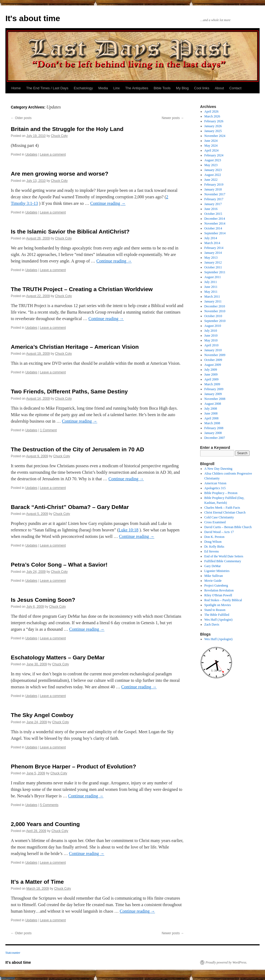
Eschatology (83, 88)
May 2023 (211, 165)
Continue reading (108, 203)
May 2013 (211, 258)
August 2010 (213, 326)
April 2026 (211, 111)
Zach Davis (212, 624)
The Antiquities (137, 88)
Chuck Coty (59, 136)
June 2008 (211, 413)
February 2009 (214, 389)
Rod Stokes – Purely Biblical (223, 600)
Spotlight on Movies (218, 605)
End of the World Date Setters (224, 556)
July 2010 (211, 331)
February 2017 (214, 199)
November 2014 (215, 223)
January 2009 (213, 394)
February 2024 (214, 155)
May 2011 (211, 292)
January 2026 (213, 126)
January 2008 (213, 433)
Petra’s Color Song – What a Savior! (59, 565)
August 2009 (213, 365)
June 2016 (211, 209)
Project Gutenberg (216, 586)
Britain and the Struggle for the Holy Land (67, 129)
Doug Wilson (213, 542)
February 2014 (214, 248)
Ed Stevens (212, 551)
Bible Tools (162, 88)
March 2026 (212, 116)
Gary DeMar (213, 566)
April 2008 (211, 418)
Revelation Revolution (219, 590)
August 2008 (213, 404)
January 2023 (213, 170)
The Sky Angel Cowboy (42, 715)
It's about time (33, 18)
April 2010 (211, 345)
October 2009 (213, 360)
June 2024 (211, 141)
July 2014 (211, 238)
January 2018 (213, 189)
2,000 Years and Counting (45, 824)
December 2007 (215, 438)
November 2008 (215, 399)
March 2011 (212, 297)
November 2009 (215, 355)
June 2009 (211, 374)
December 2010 (215, 306)
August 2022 (213, 175)
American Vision (215, 483)
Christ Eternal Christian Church (225, 512)
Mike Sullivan (214, 576)
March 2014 (212, 243)
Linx (117, 88)
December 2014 (215, 219)
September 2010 (215, 321)
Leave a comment (53, 154)
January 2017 (213, 204)
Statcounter (13, 953)
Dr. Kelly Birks (214, 547)
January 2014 (213, 253)
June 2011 (211, 287)
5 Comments (49, 805)
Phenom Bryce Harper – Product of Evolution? (73, 766)
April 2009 (211, 379)
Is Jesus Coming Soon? (43, 600)
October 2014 (213, 228)
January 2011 (213, 301)
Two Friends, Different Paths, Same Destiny (69, 391)
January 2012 (213, 262)
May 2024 (211, 146)
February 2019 (214, 185)
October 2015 (213, 214)
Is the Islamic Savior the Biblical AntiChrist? (70, 231)
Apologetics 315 (215, 488)
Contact (235, 88)
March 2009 (212, 384)
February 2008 (214, 428)
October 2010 (213, 316)
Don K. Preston (214, 537)
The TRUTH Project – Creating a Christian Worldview (82, 289)
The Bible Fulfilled (217, 615)
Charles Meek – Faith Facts (222, 508)
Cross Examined (215, 522)
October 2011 (213, 267)
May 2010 (211, 340)
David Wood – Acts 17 (219, 532)
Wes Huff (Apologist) (218, 620)
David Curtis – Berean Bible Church (228, 527)
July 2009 (211, 370)
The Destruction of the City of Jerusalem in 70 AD (77, 449)
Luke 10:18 (128, 530)
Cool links (202, 88)
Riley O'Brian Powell (218, 595)
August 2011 (213, 277)
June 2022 (211, 180)
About (219, 88)
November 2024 (215, 136)
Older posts (21, 118)
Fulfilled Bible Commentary (223, 561)
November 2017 (215, 194)
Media (103, 88)
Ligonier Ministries (217, 571)
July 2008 (211, 409)
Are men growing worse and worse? (60, 174)
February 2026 (214, 121)
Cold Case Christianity (219, 517)
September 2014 (215, 233)
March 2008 (212, 423)
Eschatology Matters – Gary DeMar (58, 657)
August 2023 (213, 160)
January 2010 (213, 350)
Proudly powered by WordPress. (226, 962)
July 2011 (211, 282)
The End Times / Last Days (47, 88)
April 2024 (211, 150)
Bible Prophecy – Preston (221, 493)
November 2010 (215, 311)
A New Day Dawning (218, 469)
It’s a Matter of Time (37, 882)
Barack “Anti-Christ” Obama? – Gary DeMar (70, 507)
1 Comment (48, 430)
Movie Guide (213, 581)
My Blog (182, 88)
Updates (31, 154)
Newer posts (173, 118)
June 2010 (211, 336)
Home (16, 88)
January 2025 (213, 131)
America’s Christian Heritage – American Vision (75, 347)
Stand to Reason (215, 610)
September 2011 (215, 272)
